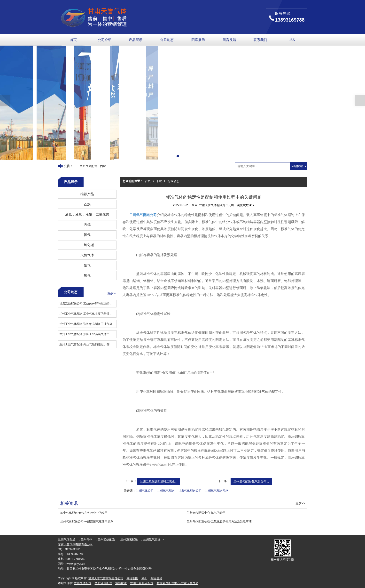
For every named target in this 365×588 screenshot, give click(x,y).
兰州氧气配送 (166, 491)
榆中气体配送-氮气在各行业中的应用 (84, 513)
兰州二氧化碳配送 (142, 583)
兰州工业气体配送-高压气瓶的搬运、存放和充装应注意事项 (88, 344)
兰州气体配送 (67, 540)
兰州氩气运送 (152, 540)
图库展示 (198, 40)
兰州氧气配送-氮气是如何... (251, 482)
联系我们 (260, 40)
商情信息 (156, 578)
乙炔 (87, 204)
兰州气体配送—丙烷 (93, 166)
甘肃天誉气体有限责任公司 (75, 544)
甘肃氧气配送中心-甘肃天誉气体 (178, 583)
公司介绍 (105, 40)
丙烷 (87, 225)
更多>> (112, 293)
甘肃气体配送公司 (190, 491)
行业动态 (173, 181)
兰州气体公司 (145, 491)
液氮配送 (121, 583)
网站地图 (132, 578)
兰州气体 (86, 540)
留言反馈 (229, 40)
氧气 (87, 275)
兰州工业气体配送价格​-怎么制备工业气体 (86, 324)
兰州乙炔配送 (106, 540)
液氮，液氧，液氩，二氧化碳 (87, 214)
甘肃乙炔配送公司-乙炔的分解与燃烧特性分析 (88, 304)
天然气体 (87, 255)
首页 (73, 40)
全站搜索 (297, 166)
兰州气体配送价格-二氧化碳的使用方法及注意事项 (219, 522)
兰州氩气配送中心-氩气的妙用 (206, 513)
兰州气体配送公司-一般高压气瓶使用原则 (87, 522)
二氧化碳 (87, 245)
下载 (159, 181)
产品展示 (136, 40)
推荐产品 (87, 194)
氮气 (87, 235)
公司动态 (167, 40)
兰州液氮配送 (129, 540)
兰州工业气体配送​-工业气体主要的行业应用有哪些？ (88, 314)
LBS (292, 40)
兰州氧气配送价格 (217, 491)
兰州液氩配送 (103, 583)
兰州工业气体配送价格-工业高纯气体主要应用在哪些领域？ (88, 334)
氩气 (87, 265)
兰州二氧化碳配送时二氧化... (159, 482)
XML (144, 578)
